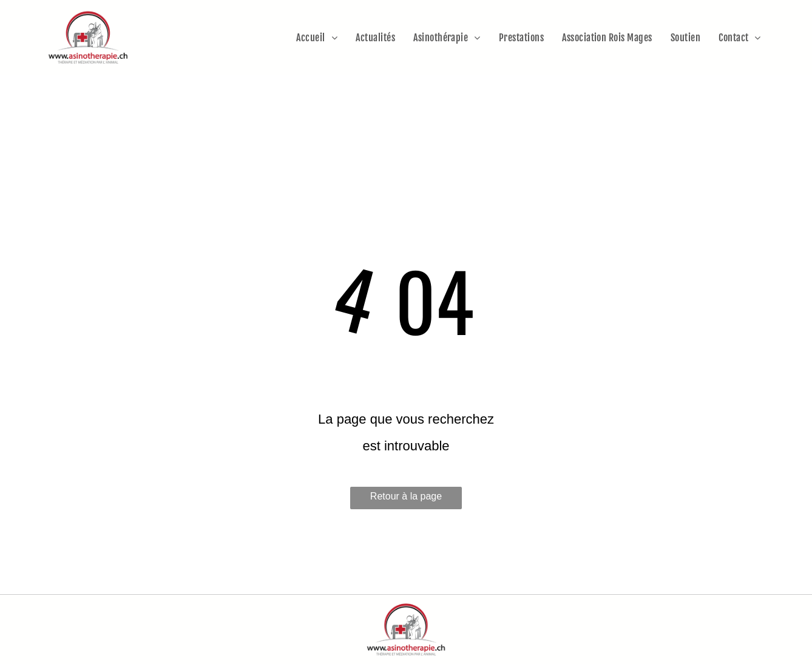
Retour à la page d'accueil (406, 500)
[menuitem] (317, 38)
